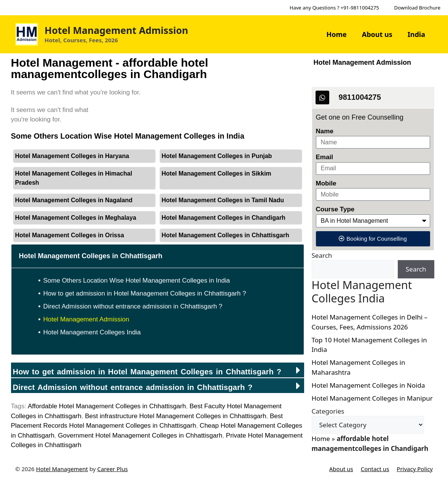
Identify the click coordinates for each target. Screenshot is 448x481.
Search (322, 255)
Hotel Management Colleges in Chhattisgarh (226, 235)
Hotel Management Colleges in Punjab (217, 156)
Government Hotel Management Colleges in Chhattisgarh (140, 435)
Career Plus (112, 469)
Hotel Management (62, 469)
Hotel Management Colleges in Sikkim (217, 173)
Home (336, 34)
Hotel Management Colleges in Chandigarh (224, 218)
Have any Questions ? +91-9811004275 (334, 8)
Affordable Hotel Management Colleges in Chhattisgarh (107, 406)
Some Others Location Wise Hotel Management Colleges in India (137, 280)
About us (377, 34)
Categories (328, 411)
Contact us (375, 469)
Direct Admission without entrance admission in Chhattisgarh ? (133, 306)
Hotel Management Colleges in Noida (368, 385)
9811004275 (360, 97)
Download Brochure (417, 8)
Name (325, 131)
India (416, 34)
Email (324, 157)
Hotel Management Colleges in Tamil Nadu (223, 200)
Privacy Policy (415, 469)
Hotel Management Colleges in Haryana (72, 156)
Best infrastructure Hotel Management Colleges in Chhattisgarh (175, 416)
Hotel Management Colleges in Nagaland (74, 200)
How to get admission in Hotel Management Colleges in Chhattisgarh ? (145, 293)
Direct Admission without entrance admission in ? (133, 387)
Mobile (326, 183)
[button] (158, 370)
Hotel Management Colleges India (92, 332)
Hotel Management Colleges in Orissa (70, 235)
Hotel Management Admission (116, 30)
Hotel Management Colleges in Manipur (372, 398)
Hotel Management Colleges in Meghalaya (76, 218)
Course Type (335, 209)
